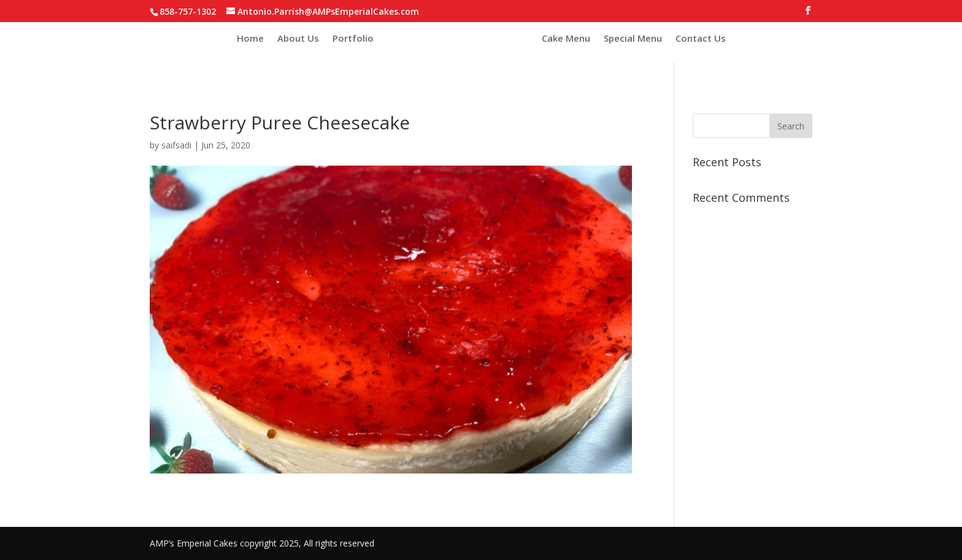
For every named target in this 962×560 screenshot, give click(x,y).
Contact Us (701, 38)
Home (250, 38)
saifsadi (176, 145)
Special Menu (633, 38)
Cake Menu (566, 38)
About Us (298, 38)
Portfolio (353, 38)
